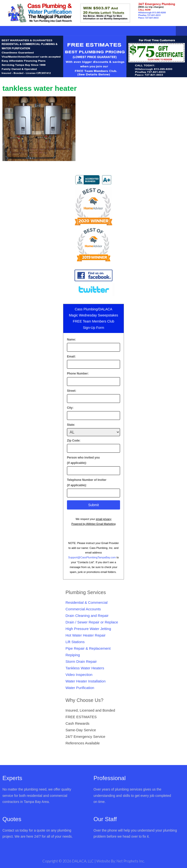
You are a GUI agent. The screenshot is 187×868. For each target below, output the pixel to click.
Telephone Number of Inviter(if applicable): (87, 483)
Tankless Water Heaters (85, 668)
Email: (71, 357)
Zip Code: (74, 441)
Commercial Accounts (83, 609)
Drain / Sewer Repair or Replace (92, 622)
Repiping (73, 655)
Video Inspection (79, 675)
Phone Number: (78, 374)
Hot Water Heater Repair (86, 635)
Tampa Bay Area (36, 802)
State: (71, 425)
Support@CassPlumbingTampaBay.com (92, 557)
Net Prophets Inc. (131, 861)
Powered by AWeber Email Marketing (93, 524)
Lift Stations (75, 642)
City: (70, 408)
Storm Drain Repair (81, 661)
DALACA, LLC (83, 861)
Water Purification (80, 688)
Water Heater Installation (86, 681)
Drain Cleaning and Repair (87, 616)
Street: (72, 391)
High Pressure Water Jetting (88, 629)
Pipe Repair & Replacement (88, 648)
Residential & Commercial (87, 602)
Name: (71, 340)
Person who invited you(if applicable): (83, 460)
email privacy (103, 519)
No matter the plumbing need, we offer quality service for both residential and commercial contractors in (37, 795)
